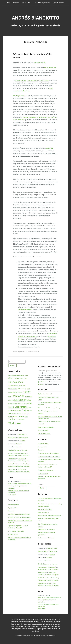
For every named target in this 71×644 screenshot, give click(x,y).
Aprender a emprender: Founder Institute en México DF (48, 466)
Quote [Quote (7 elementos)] (30, 411)
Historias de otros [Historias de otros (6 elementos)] (17, 392)
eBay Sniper (12, 495)
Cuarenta (23, 441)
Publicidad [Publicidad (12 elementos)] (18, 410)
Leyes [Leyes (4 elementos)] (31, 397)
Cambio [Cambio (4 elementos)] (26, 375)
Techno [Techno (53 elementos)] (12, 419)
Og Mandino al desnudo (45, 394)
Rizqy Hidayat (51, 636)
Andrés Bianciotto (35, 18)
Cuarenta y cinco (22, 434)
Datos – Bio (26, 3)
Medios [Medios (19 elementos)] (28, 400)
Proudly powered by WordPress (24, 636)
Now (9, 3)
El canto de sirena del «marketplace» (19, 517)
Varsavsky (50, 148)
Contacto (16, 3)
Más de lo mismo (43, 512)
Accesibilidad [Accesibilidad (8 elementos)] (12, 375)
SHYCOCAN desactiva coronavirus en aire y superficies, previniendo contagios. (20, 486)
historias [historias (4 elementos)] (10, 392)
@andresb (41, 382)
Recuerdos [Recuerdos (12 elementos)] (17, 414)
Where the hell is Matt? (45, 509)
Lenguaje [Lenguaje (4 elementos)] (27, 397)
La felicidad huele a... (44, 433)
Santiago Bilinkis (32, 80)
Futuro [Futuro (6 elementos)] (28, 388)
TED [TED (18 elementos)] (18, 420)
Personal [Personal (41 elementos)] (24, 407)
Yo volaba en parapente (42, 3)
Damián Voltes (44, 80)
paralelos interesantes (25, 310)
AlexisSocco (12, 459)
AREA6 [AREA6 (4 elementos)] (18, 375)
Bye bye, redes (23, 438)
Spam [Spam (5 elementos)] (26, 417)
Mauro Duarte (13, 438)
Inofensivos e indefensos (46, 538)
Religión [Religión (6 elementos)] (11, 416)
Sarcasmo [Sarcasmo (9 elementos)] (21, 416)
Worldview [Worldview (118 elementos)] (15, 423)
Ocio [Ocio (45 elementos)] (17, 407)
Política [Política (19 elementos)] (11, 410)
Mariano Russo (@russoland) (17, 453)
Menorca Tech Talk (50, 67)
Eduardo (18, 80)
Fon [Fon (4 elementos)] (25, 389)
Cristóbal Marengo (14, 450)
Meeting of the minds (20, 96)
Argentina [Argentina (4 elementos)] (22, 375)
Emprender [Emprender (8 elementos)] (22, 386)
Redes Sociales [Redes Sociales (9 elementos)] (25, 414)
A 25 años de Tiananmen (16, 531)
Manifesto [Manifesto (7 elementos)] (11, 400)
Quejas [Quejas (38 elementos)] (25, 410)
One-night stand (43, 430)
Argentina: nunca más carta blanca (19, 455)
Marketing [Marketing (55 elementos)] (20, 400)
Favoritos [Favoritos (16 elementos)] (21, 388)
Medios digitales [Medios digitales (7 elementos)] (13, 404)
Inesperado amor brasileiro (46, 427)
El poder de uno (13, 534)
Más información (58, 3)
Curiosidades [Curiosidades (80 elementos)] (16, 382)
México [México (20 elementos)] (21, 403)
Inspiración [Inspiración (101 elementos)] (18, 396)
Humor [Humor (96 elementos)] (27, 392)
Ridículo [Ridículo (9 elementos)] (15, 416)
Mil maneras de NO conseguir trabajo (49, 408)
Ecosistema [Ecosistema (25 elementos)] (13, 386)
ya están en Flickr (40, 63)
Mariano (24, 80)
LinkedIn (41, 384)
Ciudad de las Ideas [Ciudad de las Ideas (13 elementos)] (21, 378)
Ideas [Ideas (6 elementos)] (10, 396)
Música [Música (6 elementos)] (26, 404)
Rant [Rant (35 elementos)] (11, 414)
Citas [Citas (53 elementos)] (11, 378)
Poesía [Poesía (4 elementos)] (30, 407)
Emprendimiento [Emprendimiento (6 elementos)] (13, 388)
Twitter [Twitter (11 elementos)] (22, 420)
